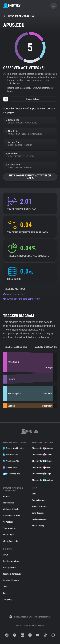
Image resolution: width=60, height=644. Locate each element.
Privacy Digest (10, 467)
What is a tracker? (14, 294)
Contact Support (39, 500)
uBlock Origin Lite (10, 541)
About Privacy (38, 526)
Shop (5, 587)
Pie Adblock (8, 522)
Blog (5, 593)
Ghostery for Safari (42, 461)
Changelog (7, 599)
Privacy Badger (9, 528)
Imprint (41, 625)
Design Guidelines (40, 519)
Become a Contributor (12, 574)
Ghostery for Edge (41, 474)
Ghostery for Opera (42, 467)
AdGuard (6, 496)
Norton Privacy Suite (11, 516)
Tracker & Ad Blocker (13, 448)
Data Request (38, 513)
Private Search (10, 455)
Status (5, 555)
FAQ (34, 494)
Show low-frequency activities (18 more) (30, 177)
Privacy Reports (9, 568)
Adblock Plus (8, 503)
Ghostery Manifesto (11, 561)
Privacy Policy (30, 625)
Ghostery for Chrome (43, 448)
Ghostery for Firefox (42, 455)
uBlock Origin (8, 535)
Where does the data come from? (21, 299)
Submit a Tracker (39, 507)
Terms (18, 625)
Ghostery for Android (43, 480)
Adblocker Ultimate (11, 509)
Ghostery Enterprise (11, 580)
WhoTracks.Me (11, 461)
